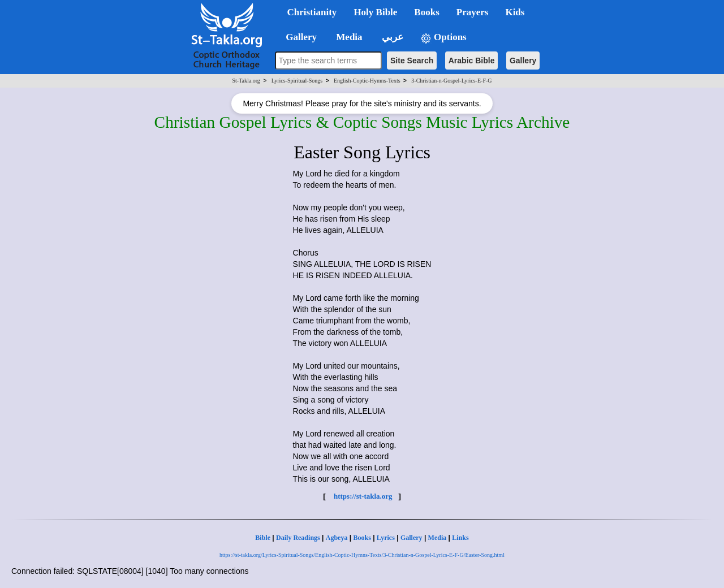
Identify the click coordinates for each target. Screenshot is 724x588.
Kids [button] (515, 12)
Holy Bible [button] (375, 12)
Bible (263, 538)
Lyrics (386, 538)
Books (362, 538)
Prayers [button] (473, 12)
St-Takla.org (246, 81)
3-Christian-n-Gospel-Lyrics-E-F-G (451, 81)
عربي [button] (391, 37)
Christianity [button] (312, 12)
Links (460, 538)
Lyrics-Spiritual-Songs (297, 81)
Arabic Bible (472, 60)
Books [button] (426, 12)
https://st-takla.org (363, 496)
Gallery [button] (298, 37)
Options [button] (443, 38)
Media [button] (348, 37)
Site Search (412, 60)
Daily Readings (298, 538)
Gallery (523, 60)
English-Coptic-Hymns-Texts (367, 81)
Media (438, 538)
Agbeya (337, 538)
